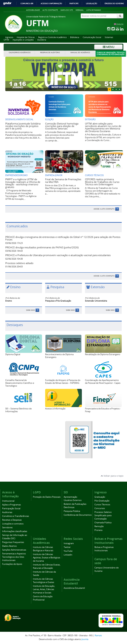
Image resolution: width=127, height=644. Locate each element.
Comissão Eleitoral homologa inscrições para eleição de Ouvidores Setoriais (62, 126)
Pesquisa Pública (72, 511)
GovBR (7, 3)
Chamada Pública (103, 523)
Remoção (99, 526)
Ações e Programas (11, 505)
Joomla (85, 639)
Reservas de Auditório (50, 52)
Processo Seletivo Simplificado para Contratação (103, 515)
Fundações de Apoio (12, 564)
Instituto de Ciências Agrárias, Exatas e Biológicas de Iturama (47, 558)
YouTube (68, 551)
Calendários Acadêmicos (20, 52)
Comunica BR (27, 3)
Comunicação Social (92, 37)
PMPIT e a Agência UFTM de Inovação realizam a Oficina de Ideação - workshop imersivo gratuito (23, 183)
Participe (74, 3)
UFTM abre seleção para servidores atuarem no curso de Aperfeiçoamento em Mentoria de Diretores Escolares (103, 127)
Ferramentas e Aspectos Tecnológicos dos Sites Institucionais (14, 557)
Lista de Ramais (94, 10)
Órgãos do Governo (114, 3)
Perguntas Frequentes (13, 542)
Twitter (67, 547)
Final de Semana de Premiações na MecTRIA (63, 180)
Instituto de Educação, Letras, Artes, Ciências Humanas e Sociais (44, 589)
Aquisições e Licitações (23, 40)
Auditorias (7, 512)
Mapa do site (67, 10)
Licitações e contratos (13, 524)
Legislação (92, 3)
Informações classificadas (15, 531)
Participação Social (11, 509)
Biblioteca (75, 37)
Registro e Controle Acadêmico (52, 37)
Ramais (98, 635)
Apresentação (70, 497)
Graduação (100, 497)
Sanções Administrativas (14, 550)
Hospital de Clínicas (26, 37)
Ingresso (9, 37)
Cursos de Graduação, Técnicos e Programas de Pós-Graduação (111, 54)
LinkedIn (68, 555)
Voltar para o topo (112, 476)
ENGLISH (120, 24)
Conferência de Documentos (78, 515)
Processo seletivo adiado (19, 263)
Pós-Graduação (102, 501)
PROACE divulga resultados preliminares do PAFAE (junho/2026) (42, 247)
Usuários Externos (73, 500)
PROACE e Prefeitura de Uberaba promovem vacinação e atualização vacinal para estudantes (58, 255)
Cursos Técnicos (102, 505)
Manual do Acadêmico (80, 52)
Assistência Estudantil (74, 588)
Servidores (7, 528)
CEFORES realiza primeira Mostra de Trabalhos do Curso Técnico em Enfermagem (102, 182)
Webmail (80, 10)
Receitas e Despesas (12, 520)
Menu (108, 47)
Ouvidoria (42, 40)
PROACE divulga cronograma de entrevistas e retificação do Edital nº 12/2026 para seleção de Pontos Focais (63, 238)
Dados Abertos (9, 546)
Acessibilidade (33, 10)
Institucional (8, 501)
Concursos (100, 508)
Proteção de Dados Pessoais (47, 497)
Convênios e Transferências (16, 516)
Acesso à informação (51, 3)
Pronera (98, 530)
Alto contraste (50, 10)
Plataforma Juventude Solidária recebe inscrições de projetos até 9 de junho (23, 126)
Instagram (69, 543)
